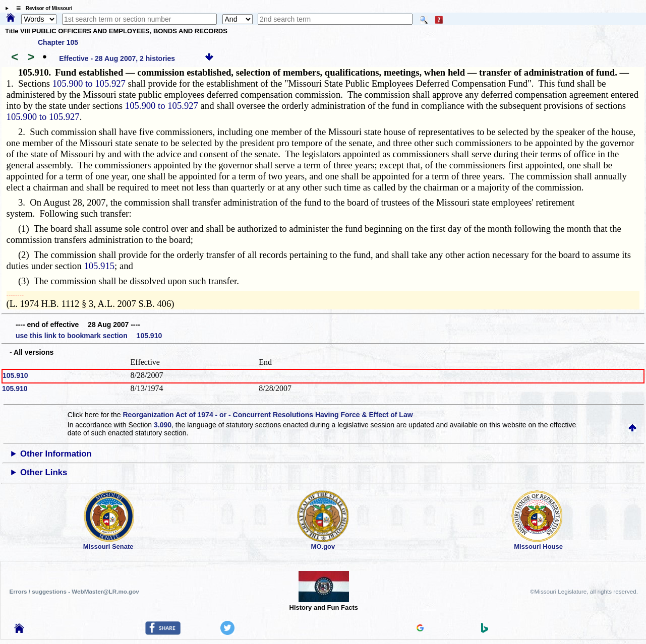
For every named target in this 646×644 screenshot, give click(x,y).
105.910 (15, 375)
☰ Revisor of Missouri (42, 8)
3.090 (163, 425)
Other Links (44, 472)
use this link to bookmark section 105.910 (89, 336)
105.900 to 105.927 (89, 83)
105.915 (99, 266)
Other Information (56, 454)
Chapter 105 (58, 42)
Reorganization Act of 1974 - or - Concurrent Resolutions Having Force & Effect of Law (268, 415)
